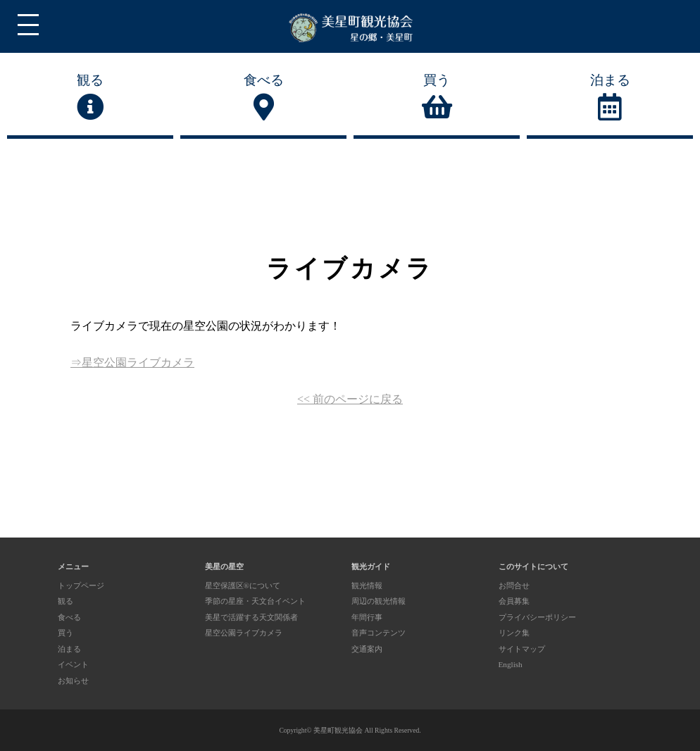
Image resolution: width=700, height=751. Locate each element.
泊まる (610, 97)
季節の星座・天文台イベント (255, 601)
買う (437, 97)
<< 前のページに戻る (350, 399)
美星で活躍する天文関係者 (251, 617)
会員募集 (514, 601)
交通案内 (367, 649)
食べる (263, 97)
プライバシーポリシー (537, 617)
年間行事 (367, 617)
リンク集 (514, 633)
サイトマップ (522, 649)
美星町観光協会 (338, 730)
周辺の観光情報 (379, 601)
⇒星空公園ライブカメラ (132, 362)
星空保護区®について (243, 585)
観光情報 (367, 585)
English (511, 664)
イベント (73, 664)
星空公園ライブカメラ (244, 633)
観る (90, 97)
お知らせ (73, 681)
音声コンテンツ (379, 633)
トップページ (81, 585)
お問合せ (514, 585)
